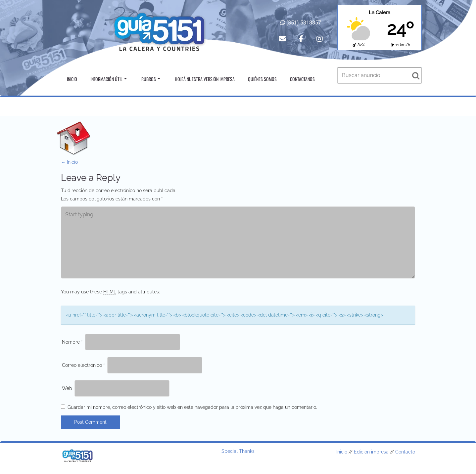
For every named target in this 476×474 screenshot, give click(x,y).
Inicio (72, 79)
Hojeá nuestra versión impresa (205, 79)
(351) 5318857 (301, 23)
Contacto (405, 452)
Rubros (151, 79)
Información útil (109, 79)
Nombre (72, 342)
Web (67, 388)
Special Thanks (238, 451)
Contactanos (302, 79)
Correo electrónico (83, 365)
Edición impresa (371, 452)
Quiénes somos (262, 79)
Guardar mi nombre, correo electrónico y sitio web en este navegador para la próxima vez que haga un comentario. (192, 407)
